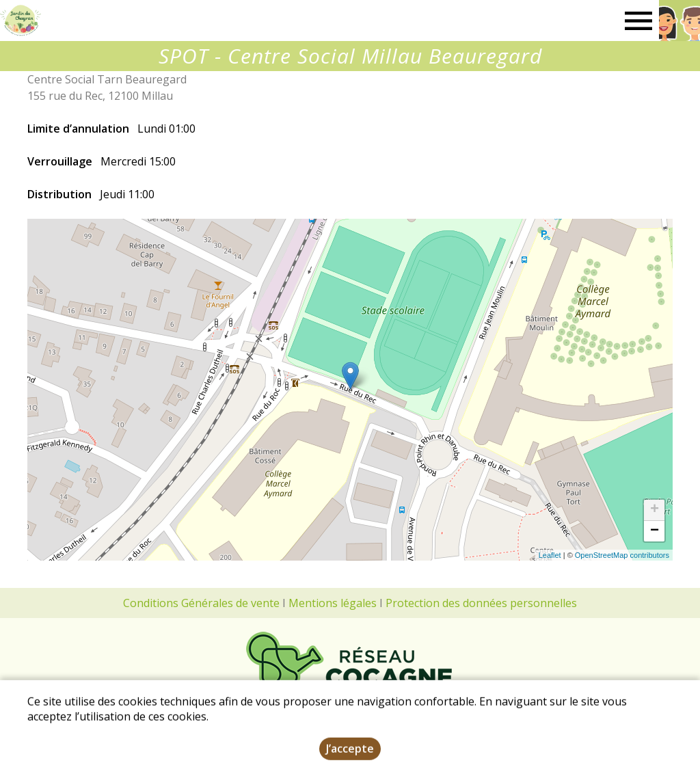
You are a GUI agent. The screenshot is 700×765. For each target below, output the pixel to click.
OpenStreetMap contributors (622, 555)
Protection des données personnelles (481, 603)
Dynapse (549, 757)
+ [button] (655, 510)
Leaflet (550, 555)
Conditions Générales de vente (201, 603)
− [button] (655, 531)
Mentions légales (333, 603)
